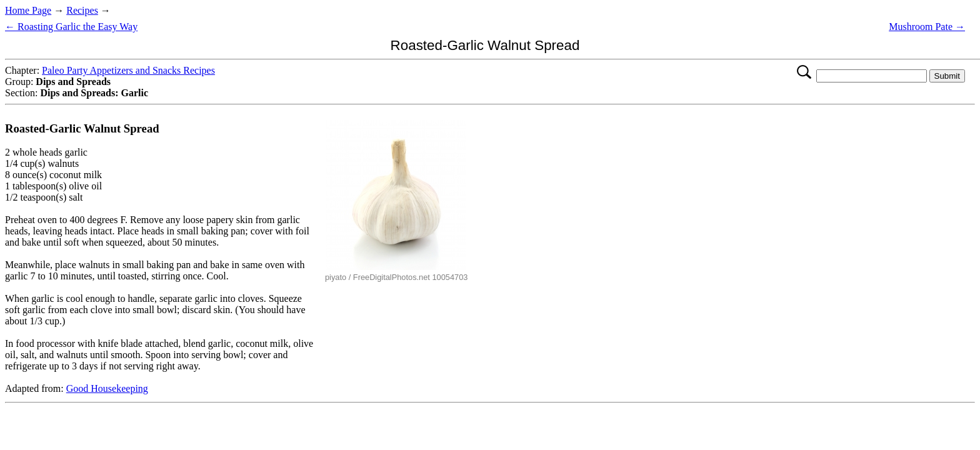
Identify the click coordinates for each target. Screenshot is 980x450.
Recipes (82, 10)
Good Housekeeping (107, 388)
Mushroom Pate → (927, 27)
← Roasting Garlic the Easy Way (71, 27)
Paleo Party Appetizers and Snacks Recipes (128, 70)
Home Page (28, 10)
